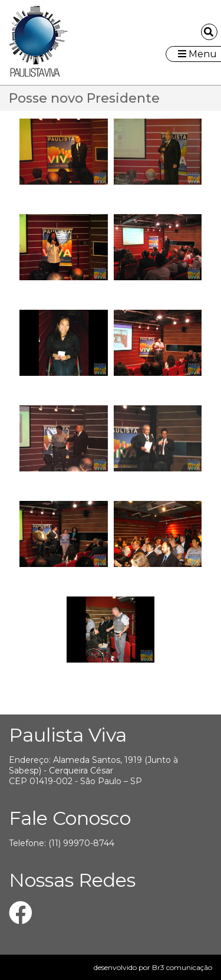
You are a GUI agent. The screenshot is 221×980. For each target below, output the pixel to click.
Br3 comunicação (182, 967)
